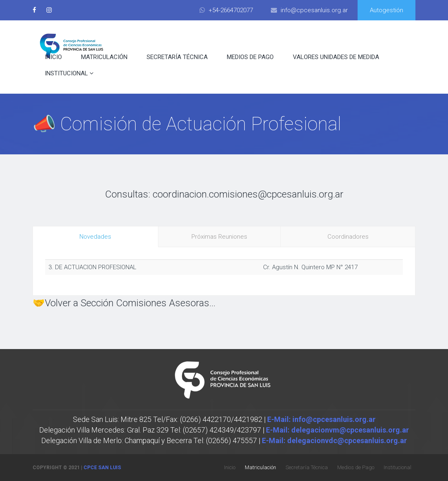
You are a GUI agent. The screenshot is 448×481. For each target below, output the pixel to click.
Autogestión (387, 10)
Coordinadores (348, 237)
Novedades (95, 237)
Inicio (53, 57)
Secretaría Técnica (177, 57)
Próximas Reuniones (219, 237)
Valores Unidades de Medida (336, 57)
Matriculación (104, 57)
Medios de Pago (250, 57)
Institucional (69, 73)
